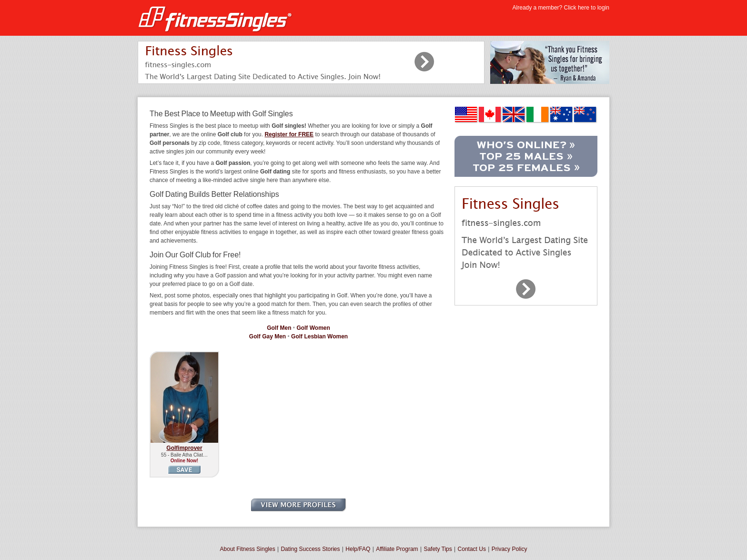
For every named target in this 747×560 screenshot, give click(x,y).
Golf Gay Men (268, 336)
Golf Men (279, 328)
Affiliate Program (397, 549)
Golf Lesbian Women (319, 336)
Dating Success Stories (310, 549)
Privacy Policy (510, 549)
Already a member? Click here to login (561, 8)
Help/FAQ (358, 549)
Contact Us (472, 549)
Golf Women (313, 328)
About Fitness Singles (248, 549)
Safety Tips (438, 549)
